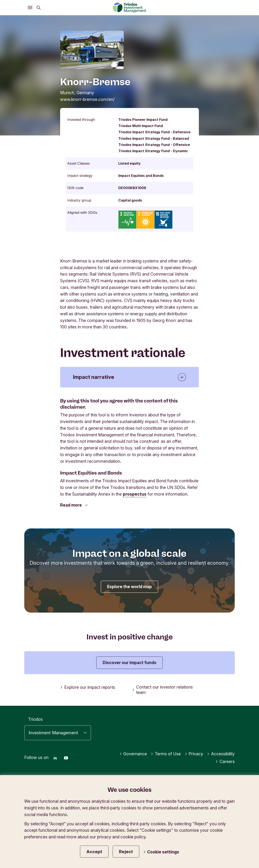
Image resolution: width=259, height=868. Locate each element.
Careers (225, 762)
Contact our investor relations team (162, 690)
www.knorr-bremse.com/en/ (87, 99)
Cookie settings (161, 852)
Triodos (35, 719)
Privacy (194, 754)
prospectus (135, 494)
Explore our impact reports (88, 687)
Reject (126, 852)
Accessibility (221, 754)
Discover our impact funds (129, 663)
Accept (94, 852)
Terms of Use (166, 754)
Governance (133, 754)
